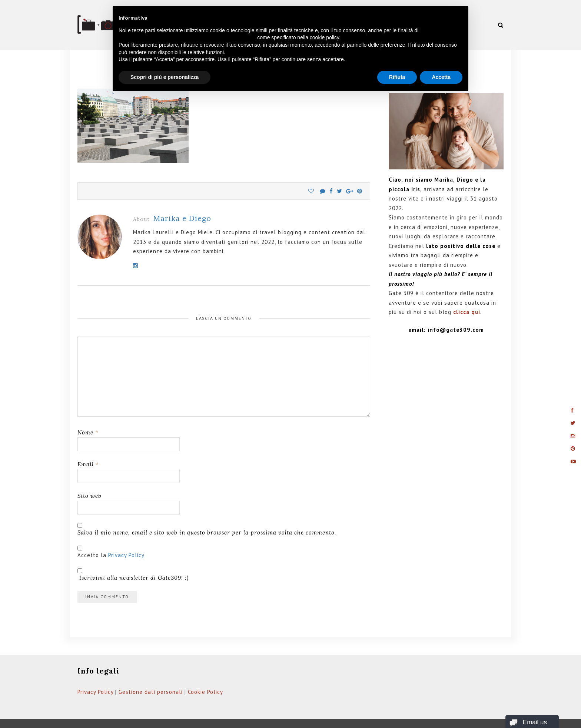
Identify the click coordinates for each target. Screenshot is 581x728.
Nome (88, 414)
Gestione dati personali (151, 673)
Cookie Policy (205, 673)
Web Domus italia (252, 716)
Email (88, 445)
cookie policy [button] (324, 37)
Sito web (89, 477)
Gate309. (122, 716)
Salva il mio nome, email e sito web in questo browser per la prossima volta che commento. (207, 514)
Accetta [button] (441, 77)
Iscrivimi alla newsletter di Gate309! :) (133, 556)
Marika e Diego (182, 200)
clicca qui (467, 293)
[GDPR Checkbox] (80, 529)
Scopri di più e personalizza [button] (165, 77)
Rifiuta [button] (397, 77)
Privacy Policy (126, 536)
